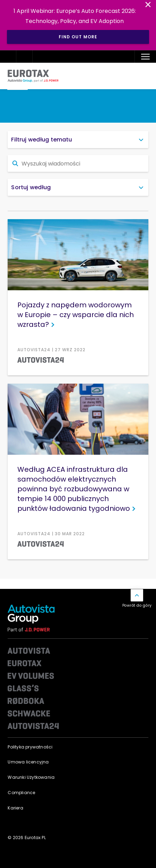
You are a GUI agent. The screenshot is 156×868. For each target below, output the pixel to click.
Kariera (15, 808)
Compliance (21, 793)
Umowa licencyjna (28, 762)
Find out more (78, 37)
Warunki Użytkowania (31, 777)
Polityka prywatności (30, 747)
